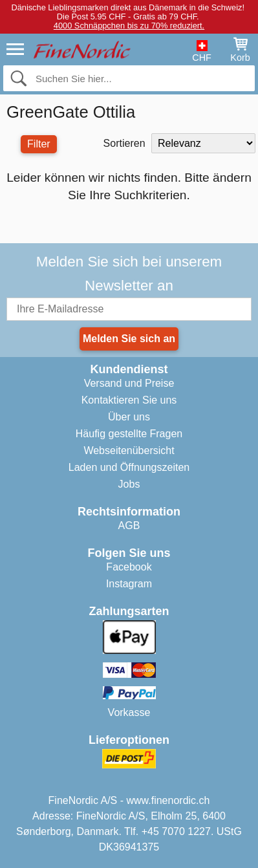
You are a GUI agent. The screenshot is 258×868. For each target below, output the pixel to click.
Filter (39, 144)
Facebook (129, 567)
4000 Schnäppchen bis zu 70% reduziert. (129, 26)
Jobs (129, 484)
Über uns (129, 417)
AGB (129, 526)
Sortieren (124, 143)
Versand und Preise (129, 383)
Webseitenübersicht (129, 450)
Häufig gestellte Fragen (129, 434)
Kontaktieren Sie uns (129, 400)
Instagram (129, 584)
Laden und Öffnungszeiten (129, 467)
